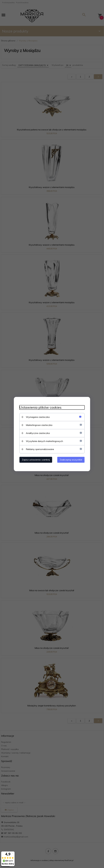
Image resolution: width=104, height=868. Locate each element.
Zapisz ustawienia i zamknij (35, 460)
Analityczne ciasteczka (37, 433)
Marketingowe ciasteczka (39, 425)
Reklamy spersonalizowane (40, 449)
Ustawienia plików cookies (40, 407)
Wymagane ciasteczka (37, 417)
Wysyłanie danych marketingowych (44, 441)
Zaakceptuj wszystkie (71, 460)
